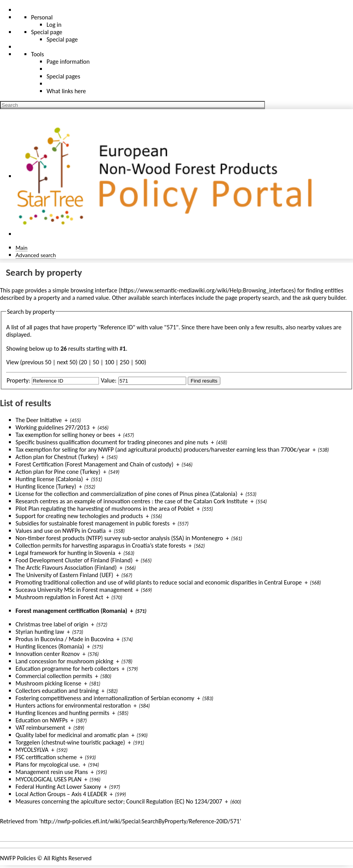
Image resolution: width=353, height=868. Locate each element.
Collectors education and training (57, 691)
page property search (252, 298)
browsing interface (94, 290)
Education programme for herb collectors (67, 669)
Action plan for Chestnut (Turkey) (57, 457)
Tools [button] (37, 54)
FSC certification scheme (46, 757)
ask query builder (324, 298)
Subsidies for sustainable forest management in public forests (93, 523)
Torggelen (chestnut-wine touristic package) (70, 742)
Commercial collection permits (54, 676)
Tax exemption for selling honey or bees (65, 435)
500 (140, 362)
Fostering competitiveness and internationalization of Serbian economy (105, 698)
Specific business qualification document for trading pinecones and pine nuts (112, 442)
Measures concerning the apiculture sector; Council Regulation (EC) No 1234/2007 (119, 801)
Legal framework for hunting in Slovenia (65, 553)
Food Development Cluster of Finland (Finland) (74, 560)
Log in (54, 25)
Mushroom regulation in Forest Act (59, 597)
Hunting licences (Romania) (50, 646)
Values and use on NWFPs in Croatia (61, 531)
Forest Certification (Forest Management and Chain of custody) (94, 464)
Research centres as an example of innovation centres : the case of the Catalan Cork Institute (132, 501)
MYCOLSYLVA (32, 750)
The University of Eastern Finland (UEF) (64, 575)
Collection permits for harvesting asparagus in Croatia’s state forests (101, 545)
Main (22, 248)
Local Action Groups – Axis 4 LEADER (61, 794)
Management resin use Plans (52, 772)
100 (109, 362)
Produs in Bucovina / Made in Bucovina (65, 639)
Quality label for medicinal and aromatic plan (72, 735)
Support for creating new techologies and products (79, 516)
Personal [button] (42, 17)
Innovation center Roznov (48, 654)
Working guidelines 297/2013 (53, 427)
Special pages (63, 76)
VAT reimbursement (40, 728)
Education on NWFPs (42, 720)
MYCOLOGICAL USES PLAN (48, 779)
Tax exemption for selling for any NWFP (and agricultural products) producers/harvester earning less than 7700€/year (163, 450)
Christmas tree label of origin (52, 624)
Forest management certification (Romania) (71, 611)
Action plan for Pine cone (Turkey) (58, 472)
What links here (66, 91)
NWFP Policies (18, 858)
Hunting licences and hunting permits (62, 713)
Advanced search (36, 255)
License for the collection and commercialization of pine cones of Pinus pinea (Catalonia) (126, 494)
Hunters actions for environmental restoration (73, 705)
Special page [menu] (47, 32)
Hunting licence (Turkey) (46, 486)
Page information (68, 62)
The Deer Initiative (39, 420)
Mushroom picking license (48, 683)
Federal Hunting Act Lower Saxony (58, 787)
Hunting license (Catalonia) (49, 479)
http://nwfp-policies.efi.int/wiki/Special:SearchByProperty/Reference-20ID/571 (140, 821)
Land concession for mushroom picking (64, 661)
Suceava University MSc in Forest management (74, 590)
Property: (18, 380)
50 (96, 362)
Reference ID (117, 327)
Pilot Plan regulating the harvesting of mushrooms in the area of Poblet (105, 509)
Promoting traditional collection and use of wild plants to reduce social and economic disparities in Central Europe (159, 582)
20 (84, 362)
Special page (62, 39)
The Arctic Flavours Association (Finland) (66, 568)
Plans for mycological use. (48, 765)
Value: (109, 380)
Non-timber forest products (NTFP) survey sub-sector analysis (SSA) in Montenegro (119, 538)
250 (125, 362)
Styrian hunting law (40, 632)
